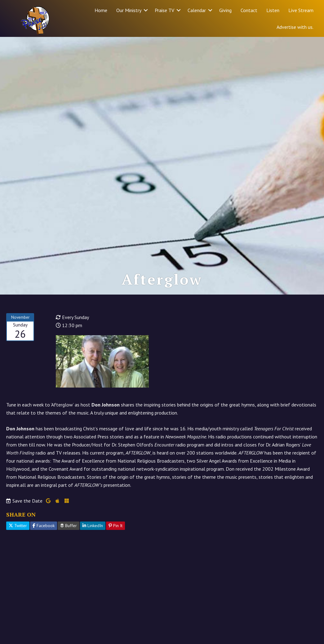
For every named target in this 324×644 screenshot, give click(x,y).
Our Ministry (129, 10)
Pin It (115, 526)
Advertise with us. (295, 27)
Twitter (18, 526)
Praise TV (164, 10)
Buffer (69, 526)
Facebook (44, 526)
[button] (146, 10)
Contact (249, 10)
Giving (225, 10)
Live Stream (301, 10)
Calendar (197, 10)
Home (101, 10)
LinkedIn (93, 526)
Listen (273, 10)
